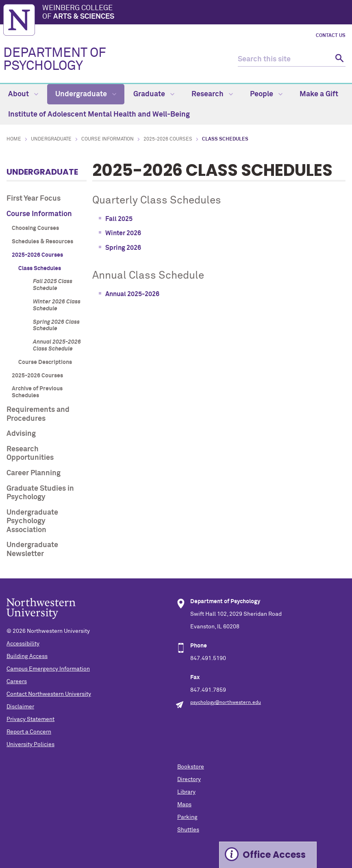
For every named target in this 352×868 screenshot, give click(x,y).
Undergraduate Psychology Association (32, 521)
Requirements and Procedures (38, 414)
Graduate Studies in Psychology (40, 493)
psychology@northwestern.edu (226, 703)
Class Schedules (40, 268)
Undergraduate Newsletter (32, 550)
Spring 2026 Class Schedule (56, 326)
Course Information (108, 139)
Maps (184, 805)
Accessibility (23, 644)
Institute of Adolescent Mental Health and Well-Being (99, 115)
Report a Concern (29, 732)
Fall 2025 (119, 219)
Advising (21, 434)
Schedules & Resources (42, 242)
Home (14, 139)
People (266, 94)
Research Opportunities (30, 454)
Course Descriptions (45, 362)
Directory (189, 779)
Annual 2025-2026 (132, 294)
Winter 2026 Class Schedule (57, 305)
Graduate (154, 94)
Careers (17, 682)
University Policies (30, 745)
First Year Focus (34, 199)
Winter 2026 (123, 233)
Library (186, 792)
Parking (187, 817)
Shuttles (188, 830)
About (23, 94)
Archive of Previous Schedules (37, 392)
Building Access (27, 656)
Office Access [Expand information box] (274, 855)
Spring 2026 (123, 248)
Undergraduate (86, 94)
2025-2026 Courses (168, 139)
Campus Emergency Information (48, 669)
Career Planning (34, 473)
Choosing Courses (35, 228)
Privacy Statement (30, 719)
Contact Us (331, 36)
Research (212, 94)
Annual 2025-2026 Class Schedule (57, 345)
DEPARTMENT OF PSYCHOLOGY (55, 60)
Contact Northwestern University (49, 694)
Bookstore (191, 767)
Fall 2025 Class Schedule (53, 285)
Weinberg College (196, 13)
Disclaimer (20, 707)
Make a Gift (319, 94)
